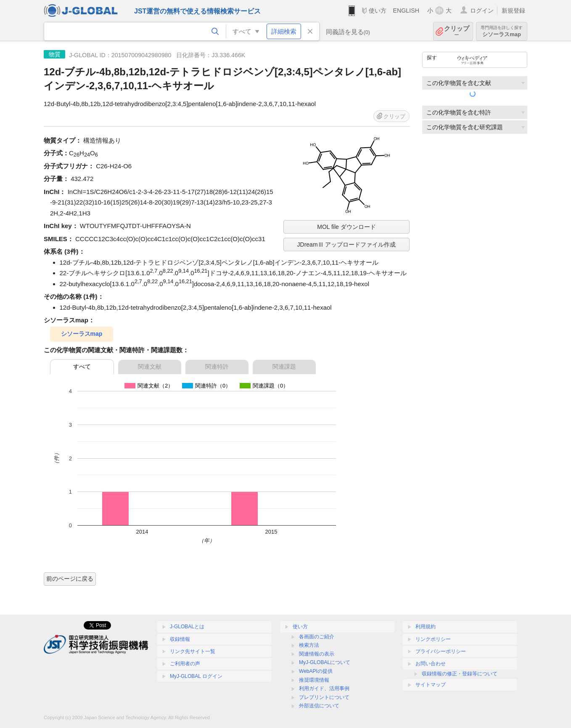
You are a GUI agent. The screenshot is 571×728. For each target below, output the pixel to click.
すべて (82, 367)
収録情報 (180, 639)
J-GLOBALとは (187, 627)
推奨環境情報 (314, 680)
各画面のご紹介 (317, 637)
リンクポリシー (433, 639)
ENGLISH (406, 11)
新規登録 (513, 11)
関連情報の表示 (317, 654)
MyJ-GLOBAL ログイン (196, 676)
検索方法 (309, 645)
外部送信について (319, 706)
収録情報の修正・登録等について (460, 674)
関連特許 (217, 367)
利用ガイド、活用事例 (324, 688)
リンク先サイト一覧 (193, 651)
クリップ (457, 31)
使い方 (378, 11)
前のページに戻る (70, 579)
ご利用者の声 (185, 664)
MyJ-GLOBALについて (325, 662)
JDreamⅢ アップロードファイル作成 (347, 244)
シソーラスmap (502, 31)
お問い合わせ (431, 664)
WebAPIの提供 (316, 671)
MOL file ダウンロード (346, 227)
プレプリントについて (324, 697)
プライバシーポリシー (441, 651)
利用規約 (426, 627)
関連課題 (284, 367)
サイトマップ (431, 685)
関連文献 (150, 367)
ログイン (482, 11)
